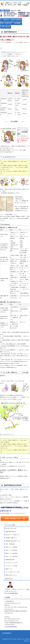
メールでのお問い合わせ (12, 593)
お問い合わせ (6, 27)
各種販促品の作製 (10, 560)
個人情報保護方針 (7, 633)
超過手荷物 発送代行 (11, 532)
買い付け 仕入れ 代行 (11, 529)
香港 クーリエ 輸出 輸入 (12, 547)
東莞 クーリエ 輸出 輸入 (12, 553)
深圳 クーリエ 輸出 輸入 (12, 550)
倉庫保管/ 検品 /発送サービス (13, 541)
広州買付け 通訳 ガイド (12, 538)
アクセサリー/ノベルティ (12, 563)
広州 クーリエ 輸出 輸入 (12, 556)
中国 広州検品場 (10, 544)
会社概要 (17, 23)
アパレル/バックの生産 (11, 566)
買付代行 (6, 20)
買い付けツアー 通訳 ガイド (13, 535)
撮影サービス (9, 569)
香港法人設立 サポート (11, 575)
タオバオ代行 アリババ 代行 (13, 572)
